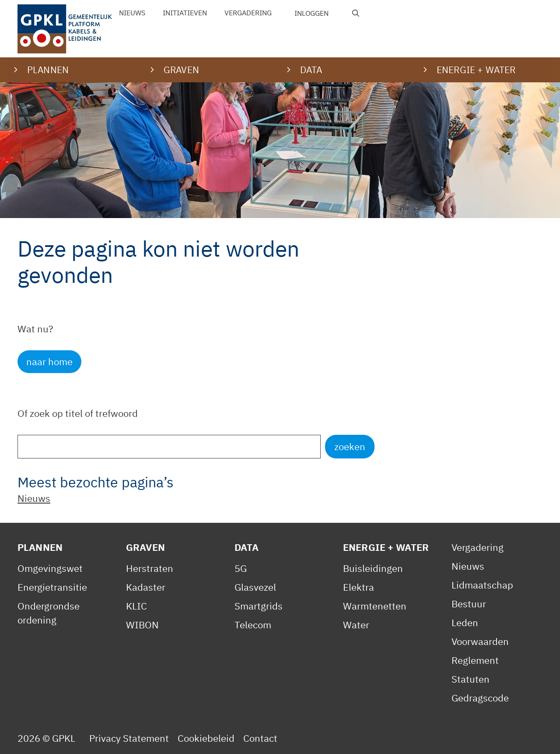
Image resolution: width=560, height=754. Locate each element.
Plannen (40, 547)
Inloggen (311, 13)
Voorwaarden (480, 641)
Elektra (359, 587)
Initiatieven (185, 13)
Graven (145, 547)
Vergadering (248, 13)
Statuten (471, 679)
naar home (49, 361)
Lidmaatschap (482, 585)
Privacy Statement (129, 738)
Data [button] (311, 70)
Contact (260, 738)
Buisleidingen (373, 568)
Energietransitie (52, 587)
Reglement (475, 660)
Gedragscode (480, 698)
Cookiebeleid (206, 738)
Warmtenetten (375, 606)
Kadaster (146, 587)
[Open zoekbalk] (356, 13)
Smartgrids (259, 606)
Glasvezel (255, 587)
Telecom (253, 625)
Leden (465, 622)
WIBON (142, 625)
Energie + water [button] (476, 70)
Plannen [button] (48, 70)
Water (356, 625)
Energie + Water (386, 547)
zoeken (350, 446)
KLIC (136, 606)
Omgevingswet (50, 568)
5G (241, 568)
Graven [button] (181, 70)
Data (247, 547)
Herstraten (150, 568)
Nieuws (132, 13)
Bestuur (469, 604)
